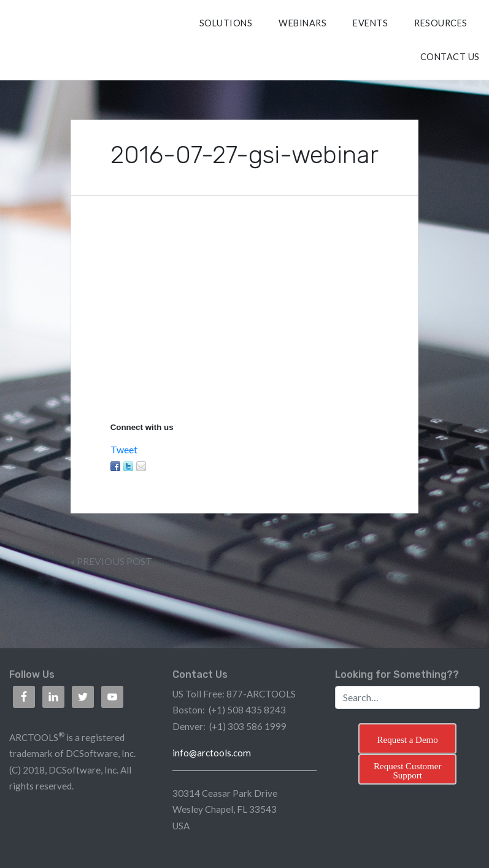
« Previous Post (111, 561)
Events (370, 23)
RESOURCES (441, 23)
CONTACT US (450, 57)
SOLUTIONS (226, 23)
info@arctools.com (212, 753)
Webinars (302, 23)
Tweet (124, 449)
